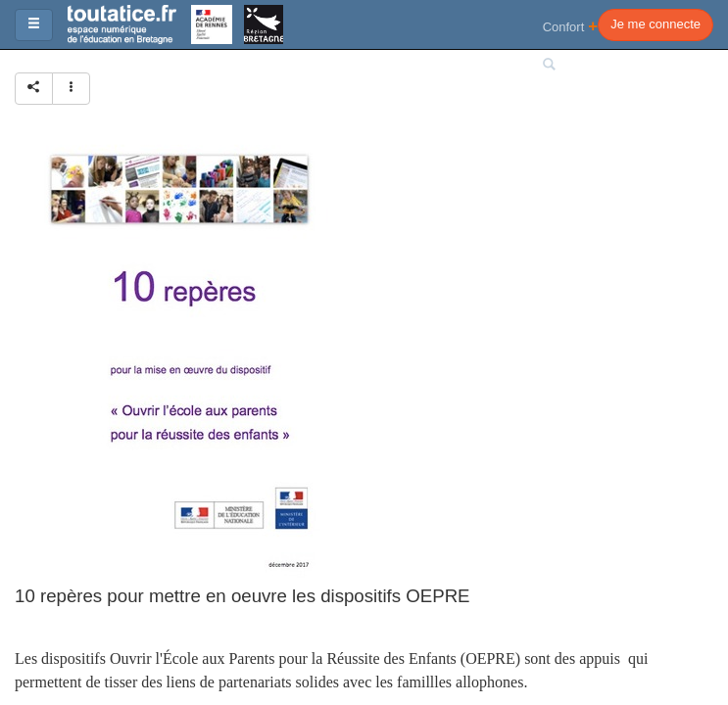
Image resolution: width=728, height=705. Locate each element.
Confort (571, 26)
